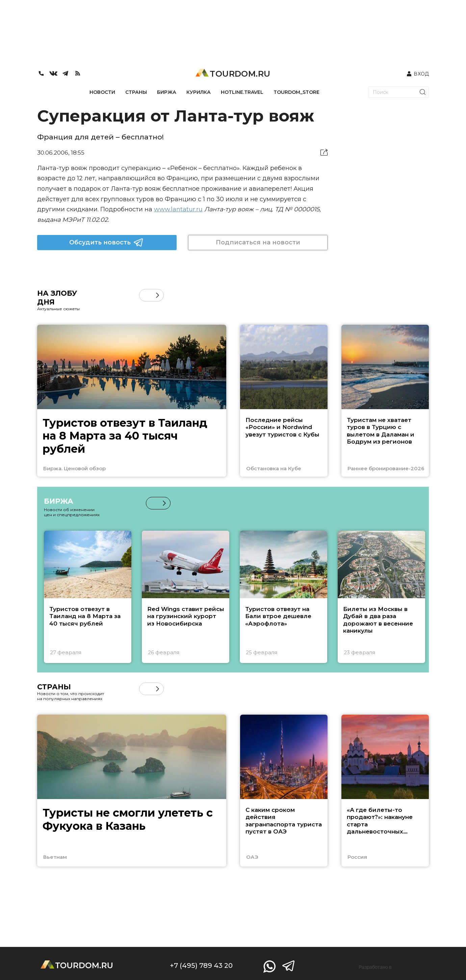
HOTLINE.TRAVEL (242, 92)
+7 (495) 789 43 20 (201, 965)
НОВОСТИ (102, 92)
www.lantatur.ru (178, 209)
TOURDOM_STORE (296, 92)
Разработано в (375, 967)
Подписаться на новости (258, 242)
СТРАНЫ (136, 92)
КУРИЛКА (199, 92)
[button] (158, 295)
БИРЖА (167, 92)
